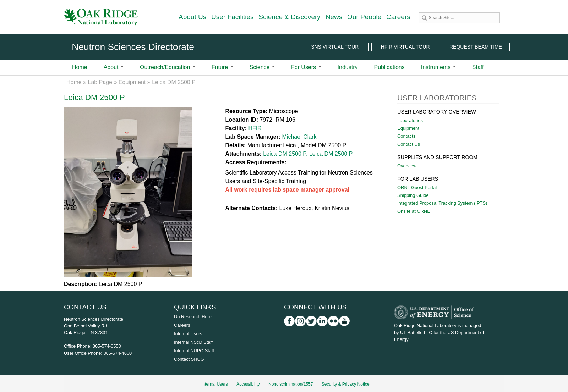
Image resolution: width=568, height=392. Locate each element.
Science (262, 67)
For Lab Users (418, 179)
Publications (389, 67)
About (114, 67)
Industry (348, 67)
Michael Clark (299, 137)
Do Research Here (193, 317)
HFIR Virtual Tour (405, 47)
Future (222, 67)
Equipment (132, 82)
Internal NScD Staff (193, 342)
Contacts (406, 136)
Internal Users (188, 334)
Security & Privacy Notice (346, 384)
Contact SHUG (189, 359)
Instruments (438, 67)
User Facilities (233, 17)
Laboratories (410, 120)
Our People (364, 17)
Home (80, 67)
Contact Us (409, 144)
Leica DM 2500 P (285, 154)
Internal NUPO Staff (194, 351)
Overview (407, 166)
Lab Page (100, 82)
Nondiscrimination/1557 (291, 384)
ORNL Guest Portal (417, 187)
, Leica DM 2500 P (329, 154)
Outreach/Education (168, 67)
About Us (192, 17)
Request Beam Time (476, 47)
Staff (478, 67)
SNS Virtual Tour (335, 47)
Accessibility (248, 384)
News (334, 17)
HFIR (255, 128)
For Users (306, 67)
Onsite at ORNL (413, 211)
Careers (398, 17)
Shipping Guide (413, 195)
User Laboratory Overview (437, 112)
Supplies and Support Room (437, 157)
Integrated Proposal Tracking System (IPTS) (442, 203)
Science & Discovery (290, 17)
